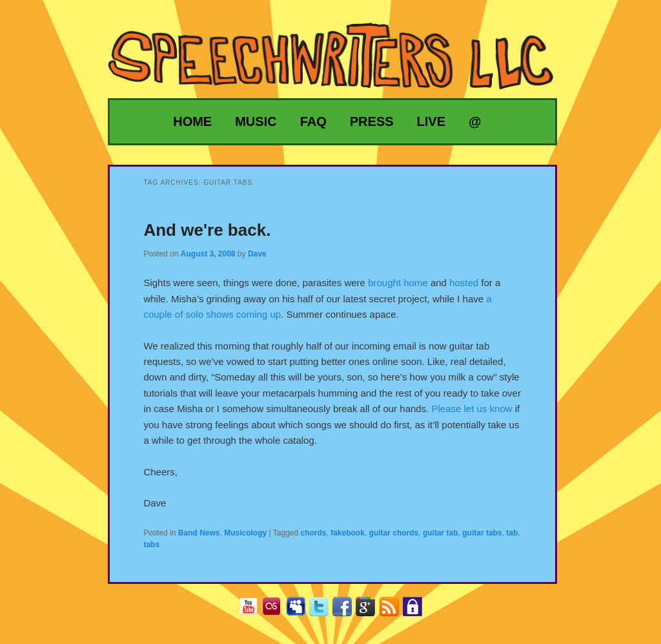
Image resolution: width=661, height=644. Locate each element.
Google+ (370, 611)
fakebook (348, 533)
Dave (257, 254)
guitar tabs (482, 533)
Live (431, 121)
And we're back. (207, 230)
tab (512, 533)
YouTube (253, 611)
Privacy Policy (417, 611)
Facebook (347, 611)
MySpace (300, 611)
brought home (398, 283)
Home (192, 121)
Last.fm (277, 611)
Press (372, 121)
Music (256, 121)
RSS (394, 611)
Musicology (245, 533)
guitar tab (441, 533)
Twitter (324, 611)
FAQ (313, 121)
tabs (151, 545)
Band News (199, 533)
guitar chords (394, 533)
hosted (464, 283)
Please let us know (472, 409)
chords (314, 533)
